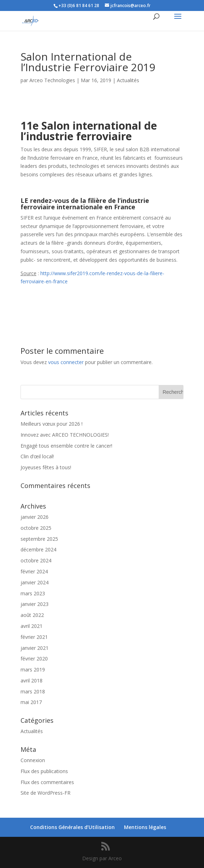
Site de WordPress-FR (46, 793)
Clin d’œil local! (37, 456)
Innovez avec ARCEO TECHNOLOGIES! (65, 435)
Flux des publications (44, 771)
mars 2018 (33, 691)
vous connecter (66, 362)
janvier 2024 (35, 582)
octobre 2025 (36, 528)
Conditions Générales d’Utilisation (72, 827)
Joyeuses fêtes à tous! (46, 467)
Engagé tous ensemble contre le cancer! (66, 446)
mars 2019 (33, 670)
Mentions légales (145, 827)
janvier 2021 (35, 648)
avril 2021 (32, 626)
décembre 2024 (38, 549)
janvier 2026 (35, 517)
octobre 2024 (36, 560)
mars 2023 (33, 593)
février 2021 (34, 637)
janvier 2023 (35, 604)
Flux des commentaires (47, 782)
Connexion (33, 760)
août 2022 (32, 615)
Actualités (128, 80)
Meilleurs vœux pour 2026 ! (52, 424)
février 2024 (34, 571)
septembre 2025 (39, 539)
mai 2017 (31, 702)
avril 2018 (32, 680)
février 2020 (34, 659)
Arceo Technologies (52, 80)
